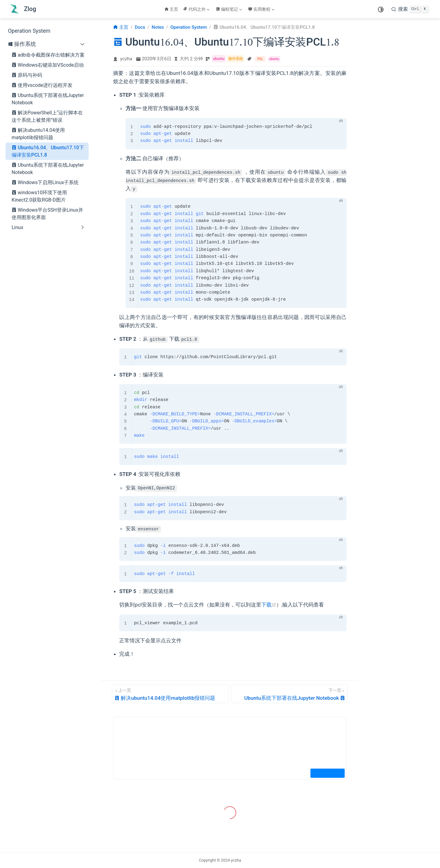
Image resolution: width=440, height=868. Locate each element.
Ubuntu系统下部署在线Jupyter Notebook (48, 98)
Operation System (29, 31)
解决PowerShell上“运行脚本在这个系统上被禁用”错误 (47, 116)
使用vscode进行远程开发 (42, 85)
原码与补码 (27, 75)
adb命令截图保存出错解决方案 (48, 55)
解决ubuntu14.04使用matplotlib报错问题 (38, 133)
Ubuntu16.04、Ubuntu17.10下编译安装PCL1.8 (48, 151)
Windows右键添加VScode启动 (48, 65)
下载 (269, 605)
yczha (126, 59)
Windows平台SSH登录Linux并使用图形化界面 (47, 213)
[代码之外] (197, 9)
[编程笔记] (229, 9)
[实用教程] (262, 9)
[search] (410, 9)
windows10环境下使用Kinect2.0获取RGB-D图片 (39, 196)
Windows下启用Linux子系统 (45, 182)
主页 (171, 9)
